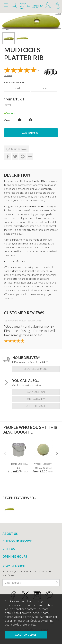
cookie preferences (23, 624)
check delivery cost (36, 369)
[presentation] (5, 453)
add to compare (36, 406)
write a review (36, 399)
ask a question (36, 392)
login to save (16, 149)
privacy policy (34, 617)
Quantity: (10, 120)
